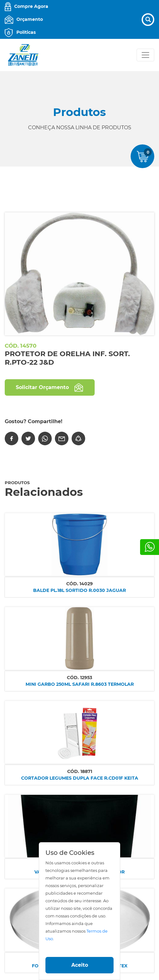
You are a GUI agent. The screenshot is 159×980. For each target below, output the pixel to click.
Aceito (80, 965)
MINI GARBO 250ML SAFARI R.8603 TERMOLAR (80, 684)
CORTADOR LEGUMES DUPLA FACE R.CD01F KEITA (80, 778)
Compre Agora (31, 6)
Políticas (26, 32)
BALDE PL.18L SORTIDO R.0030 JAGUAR (79, 590)
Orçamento (30, 19)
